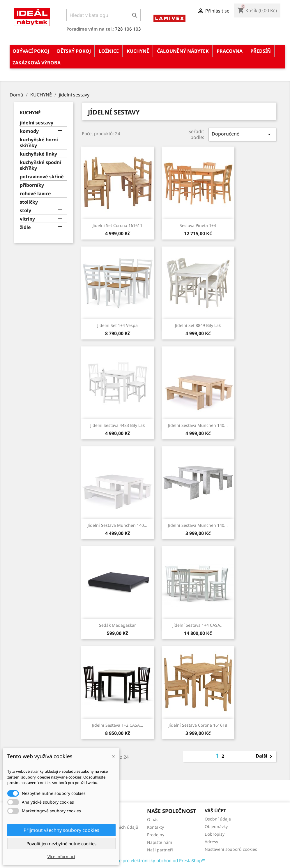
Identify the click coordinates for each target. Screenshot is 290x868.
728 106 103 (128, 29)
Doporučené (242, 134)
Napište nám (160, 842)
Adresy (211, 842)
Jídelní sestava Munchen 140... (198, 425)
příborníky (32, 185)
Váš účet (215, 811)
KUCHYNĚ (138, 51)
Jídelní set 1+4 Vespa (117, 325)
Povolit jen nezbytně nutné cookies (61, 844)
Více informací (61, 856)
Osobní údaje (218, 819)
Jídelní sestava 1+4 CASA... (198, 625)
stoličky (29, 202)
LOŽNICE (109, 51)
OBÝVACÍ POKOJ (31, 51)
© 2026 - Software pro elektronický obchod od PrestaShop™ (145, 860)
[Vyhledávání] (104, 15)
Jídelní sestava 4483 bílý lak (117, 425)
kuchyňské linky (38, 154)
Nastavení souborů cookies (231, 849)
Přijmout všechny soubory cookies (61, 830)
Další (265, 756)
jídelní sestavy (37, 123)
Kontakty (155, 827)
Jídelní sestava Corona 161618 (198, 725)
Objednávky (216, 826)
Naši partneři (160, 850)
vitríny (27, 219)
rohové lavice (35, 194)
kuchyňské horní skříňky (39, 143)
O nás (153, 819)
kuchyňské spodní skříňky (40, 165)
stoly (25, 211)
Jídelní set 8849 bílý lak (198, 325)
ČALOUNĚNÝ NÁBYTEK (183, 51)
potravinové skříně (42, 177)
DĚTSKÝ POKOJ (74, 51)
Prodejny (156, 835)
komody (29, 131)
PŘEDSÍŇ (261, 51)
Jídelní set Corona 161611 (117, 225)
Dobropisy (215, 834)
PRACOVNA (230, 51)
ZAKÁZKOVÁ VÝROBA (37, 63)
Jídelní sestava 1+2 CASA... (118, 725)
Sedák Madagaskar (117, 625)
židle (25, 227)
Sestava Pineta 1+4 (198, 225)
